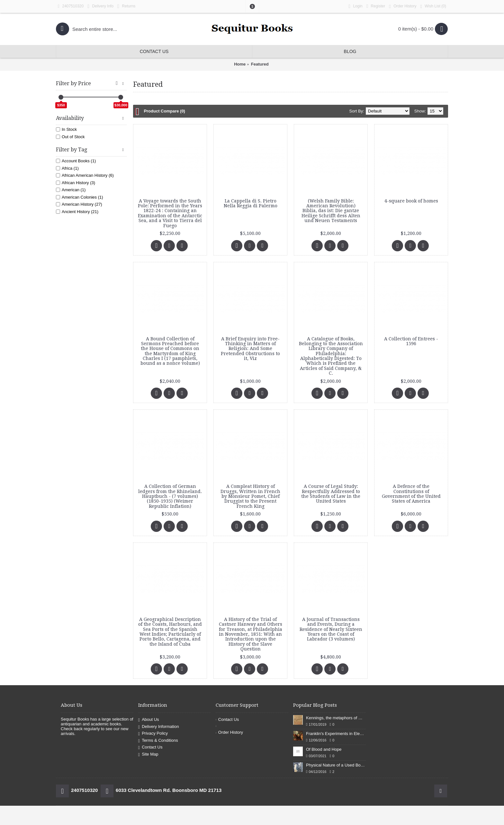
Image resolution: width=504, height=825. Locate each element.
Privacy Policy (153, 734)
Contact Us (150, 748)
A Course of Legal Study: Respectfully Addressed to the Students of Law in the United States (331, 494)
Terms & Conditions (158, 741)
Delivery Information (159, 727)
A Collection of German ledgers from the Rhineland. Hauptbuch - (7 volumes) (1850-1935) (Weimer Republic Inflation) (170, 496)
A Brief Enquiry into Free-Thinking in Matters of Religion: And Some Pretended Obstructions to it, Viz (250, 349)
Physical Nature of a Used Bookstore (336, 765)
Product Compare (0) (164, 111)
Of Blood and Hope (324, 749)
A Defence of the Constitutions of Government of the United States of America (411, 494)
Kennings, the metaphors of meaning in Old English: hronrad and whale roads (336, 718)
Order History (229, 732)
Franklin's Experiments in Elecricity (336, 734)
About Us (149, 720)
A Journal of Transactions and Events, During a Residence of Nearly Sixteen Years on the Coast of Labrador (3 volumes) (331, 629)
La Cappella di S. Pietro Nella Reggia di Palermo (251, 203)
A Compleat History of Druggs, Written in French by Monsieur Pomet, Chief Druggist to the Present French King (250, 496)
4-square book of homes (411, 201)
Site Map (148, 754)
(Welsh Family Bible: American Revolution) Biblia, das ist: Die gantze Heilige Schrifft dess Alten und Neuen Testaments (331, 211)
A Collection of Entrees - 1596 (411, 341)
